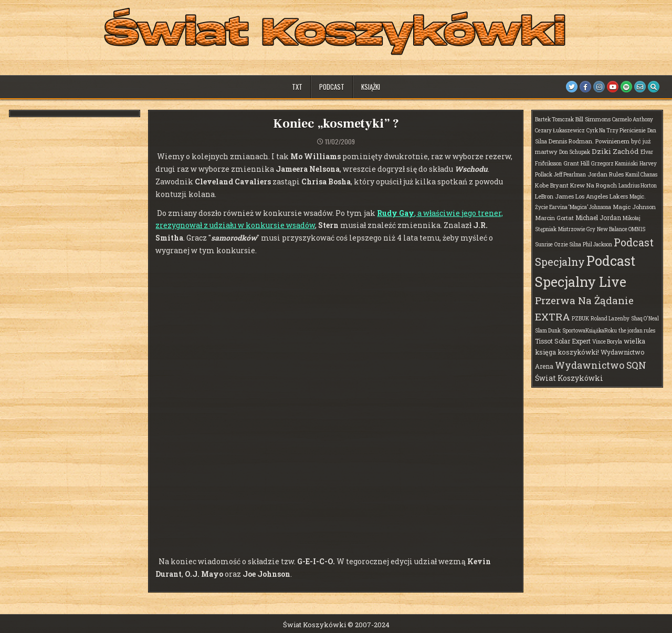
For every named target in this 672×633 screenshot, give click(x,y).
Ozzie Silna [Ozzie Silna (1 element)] (568, 245)
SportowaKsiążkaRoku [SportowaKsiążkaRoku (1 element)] (590, 331)
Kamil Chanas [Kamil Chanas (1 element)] (641, 175)
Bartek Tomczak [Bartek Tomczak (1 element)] (554, 120)
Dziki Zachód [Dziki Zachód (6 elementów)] (615, 151)
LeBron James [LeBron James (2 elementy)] (554, 196)
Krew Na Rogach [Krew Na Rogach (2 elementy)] (594, 185)
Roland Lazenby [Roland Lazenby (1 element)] (610, 319)
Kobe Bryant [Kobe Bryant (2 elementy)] (552, 185)
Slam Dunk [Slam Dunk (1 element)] (548, 331)
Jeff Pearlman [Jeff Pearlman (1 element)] (570, 175)
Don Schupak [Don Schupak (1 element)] (575, 152)
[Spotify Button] (626, 87)
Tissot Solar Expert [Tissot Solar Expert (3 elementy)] (563, 341)
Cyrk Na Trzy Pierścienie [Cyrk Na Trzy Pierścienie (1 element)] (616, 131)
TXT (297, 87)
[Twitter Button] (572, 87)
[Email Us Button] (640, 87)
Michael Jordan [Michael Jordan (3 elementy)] (598, 217)
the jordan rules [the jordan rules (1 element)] (637, 331)
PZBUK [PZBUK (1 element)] (580, 319)
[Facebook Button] (585, 87)
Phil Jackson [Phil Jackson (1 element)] (597, 245)
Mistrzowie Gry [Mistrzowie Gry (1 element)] (577, 229)
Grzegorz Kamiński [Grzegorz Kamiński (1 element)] (615, 164)
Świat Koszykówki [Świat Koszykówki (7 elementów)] (569, 378)
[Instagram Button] (599, 87)
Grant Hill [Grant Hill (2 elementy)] (576, 163)
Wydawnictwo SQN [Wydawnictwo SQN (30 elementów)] (601, 365)
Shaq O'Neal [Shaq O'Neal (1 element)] (645, 319)
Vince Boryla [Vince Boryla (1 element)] (607, 342)
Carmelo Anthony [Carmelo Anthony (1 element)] (633, 120)
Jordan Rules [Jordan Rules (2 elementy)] (606, 174)
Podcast (332, 87)
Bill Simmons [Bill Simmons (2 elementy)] (593, 119)
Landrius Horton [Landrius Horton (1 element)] (638, 186)
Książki (371, 87)
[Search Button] (654, 87)
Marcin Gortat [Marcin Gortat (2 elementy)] (554, 218)
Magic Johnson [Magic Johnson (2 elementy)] (634, 207)
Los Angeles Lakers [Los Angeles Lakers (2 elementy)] (602, 196)
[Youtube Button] (613, 87)
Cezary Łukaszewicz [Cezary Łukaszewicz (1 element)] (560, 131)
